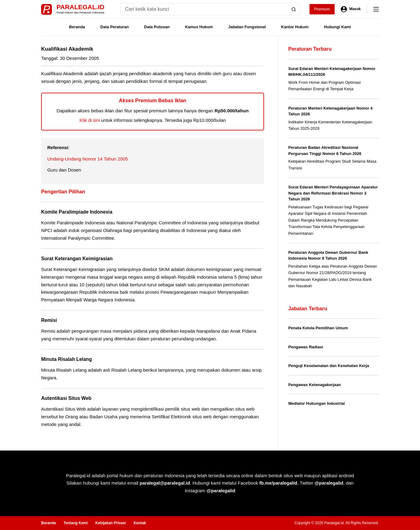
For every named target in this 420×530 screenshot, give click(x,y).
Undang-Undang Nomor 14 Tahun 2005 (87, 159)
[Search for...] (204, 9)
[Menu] (376, 9)
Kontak (140, 523)
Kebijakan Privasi (110, 523)
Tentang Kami (76, 523)
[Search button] (294, 9)
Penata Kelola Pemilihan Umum (318, 328)
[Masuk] (351, 9)
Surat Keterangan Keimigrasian (77, 259)
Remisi (49, 320)
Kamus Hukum (199, 27)
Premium (322, 9)
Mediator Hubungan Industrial (317, 403)
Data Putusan (157, 27)
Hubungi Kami (337, 27)
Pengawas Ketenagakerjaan (315, 385)
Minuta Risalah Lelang (66, 359)
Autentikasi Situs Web (66, 398)
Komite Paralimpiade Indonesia (77, 212)
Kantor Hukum (295, 27)
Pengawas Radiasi (306, 347)
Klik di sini (90, 120)
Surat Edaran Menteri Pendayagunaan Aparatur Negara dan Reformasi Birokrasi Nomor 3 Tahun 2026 (333, 193)
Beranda (77, 27)
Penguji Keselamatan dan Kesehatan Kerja (329, 366)
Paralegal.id (80, 7)
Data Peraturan (115, 27)
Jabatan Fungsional (247, 27)
